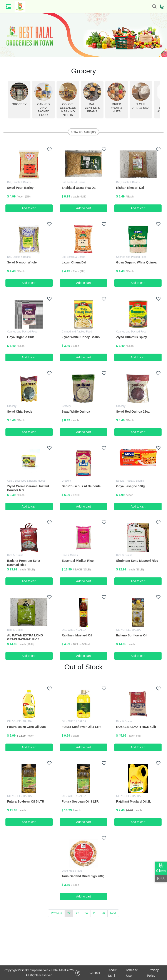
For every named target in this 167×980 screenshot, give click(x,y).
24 (86, 913)
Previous (56, 913)
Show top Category (83, 132)
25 (95, 913)
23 (77, 913)
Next (113, 913)
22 (69, 913)
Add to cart (29, 208)
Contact (95, 973)
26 (103, 913)
